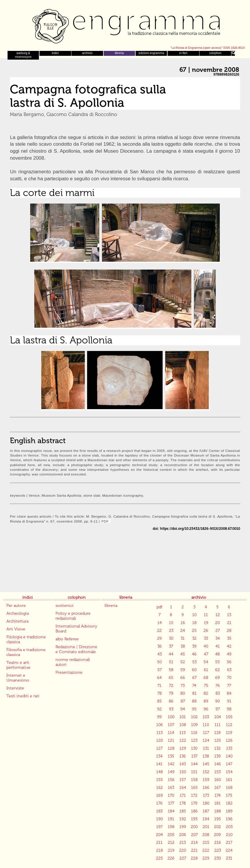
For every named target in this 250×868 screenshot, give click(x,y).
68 (206, 678)
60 (194, 670)
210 (229, 835)
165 (194, 788)
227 (183, 858)
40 (206, 646)
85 (159, 701)
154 (229, 772)
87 (183, 701)
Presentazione (69, 672)
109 (194, 725)
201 (206, 827)
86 (171, 701)
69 (217, 678)
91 (229, 701)
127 (159, 748)
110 (206, 725)
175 (229, 795)
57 (160, 670)
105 (229, 717)
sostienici (64, 606)
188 (218, 811)
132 (217, 748)
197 (159, 827)
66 (183, 678)
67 (194, 678)
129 (183, 748)
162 (160, 788)
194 (206, 819)
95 (194, 709)
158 (194, 780)
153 (217, 772)
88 (194, 701)
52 (183, 662)
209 (217, 835)
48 (217, 654)
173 (206, 795)
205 (171, 835)
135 (171, 756)
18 (194, 623)
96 (206, 709)
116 (194, 733)
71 (159, 686)
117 (206, 733)
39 (194, 646)
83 (218, 693)
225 (159, 858)
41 (218, 646)
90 (217, 701)
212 (171, 843)
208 (206, 835)
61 (206, 670)
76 (218, 686)
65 (171, 678)
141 (159, 764)
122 (183, 740)
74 (194, 686)
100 (171, 717)
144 (194, 764)
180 (206, 803)
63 (229, 670)
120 (160, 740)
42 (229, 646)
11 (206, 615)
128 (171, 748)
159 (206, 780)
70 (229, 678)
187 (206, 811)
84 (229, 693)
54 (206, 662)
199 (183, 827)
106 (160, 725)
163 (171, 788)
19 (206, 623)
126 (229, 740)
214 (194, 843)
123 (194, 740)
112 (229, 725)
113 (160, 733)
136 (183, 756)
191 (171, 819)
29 (159, 638)
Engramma (125, 25)
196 (229, 819)
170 (171, 795)
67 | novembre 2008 (209, 70)
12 (218, 615)
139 (217, 756)
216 (218, 843)
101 (183, 717)
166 (206, 788)
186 (194, 811)
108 (183, 725)
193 (194, 819)
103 (206, 717)
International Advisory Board (76, 629)
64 (159, 678)
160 (218, 780)
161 (229, 780)
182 (229, 803)
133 (229, 748)
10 (194, 615)
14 (160, 623)
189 (229, 811)
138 (206, 756)
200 (194, 827)
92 (159, 709)
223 (218, 850)
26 (206, 631)
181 (217, 803)
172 (194, 795)
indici (55, 53)
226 (171, 858)
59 (183, 670)
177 (171, 803)
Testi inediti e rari (23, 696)
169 (160, 795)
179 (194, 803)
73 (183, 686)
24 (183, 631)
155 (160, 780)
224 (229, 850)
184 (171, 811)
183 (159, 811)
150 (183, 772)
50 (159, 662)
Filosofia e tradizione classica (26, 652)
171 (183, 795)
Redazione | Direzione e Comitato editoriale (76, 649)
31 (183, 638)
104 (218, 717)
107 (171, 725)
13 (229, 615)
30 (171, 638)
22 (159, 631)
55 (217, 662)
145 (206, 764)
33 (206, 638)
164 (183, 788)
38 (183, 646)
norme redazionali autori (73, 662)
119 (229, 733)
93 (171, 709)
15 (171, 623)
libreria (119, 53)
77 (229, 686)
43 (160, 654)
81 (194, 693)
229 (206, 858)
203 (229, 827)
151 (194, 772)
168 (229, 788)
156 (171, 780)
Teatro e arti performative (18, 665)
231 (229, 858)
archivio (87, 53)
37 (171, 646)
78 (160, 693)
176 (159, 803)
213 (183, 843)
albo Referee (67, 639)
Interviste (15, 688)
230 (218, 858)
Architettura (17, 621)
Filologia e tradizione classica (26, 639)
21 (229, 623)
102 (194, 717)
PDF (106, 521)
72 (171, 686)
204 (159, 835)
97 (218, 709)
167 (217, 788)
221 (194, 850)
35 (229, 638)
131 (206, 748)
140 (229, 756)
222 (206, 850)
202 (217, 827)
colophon (215, 53)
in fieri (183, 53)
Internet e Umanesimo (18, 678)
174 (218, 795)
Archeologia (18, 613)
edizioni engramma (151, 53)
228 (194, 858)
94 (183, 709)
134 (159, 756)
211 (159, 843)
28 (229, 631)
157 (183, 780)
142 (171, 764)
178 (183, 803)
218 (160, 850)
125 (218, 740)
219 (171, 850)
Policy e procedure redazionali (73, 616)
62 (217, 670)
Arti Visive (16, 629)
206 (183, 835)
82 (206, 693)
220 (183, 850)
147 (229, 764)
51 (171, 662)
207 (194, 835)
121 (171, 740)
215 (206, 843)
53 (194, 662)
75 (206, 686)
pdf (159, 607)
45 (183, 654)
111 (218, 725)
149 (171, 772)
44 (171, 654)
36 (160, 646)
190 (160, 819)
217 (229, 843)
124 (206, 740)
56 (229, 662)
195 (218, 819)
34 (218, 638)
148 (160, 772)
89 (206, 701)
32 (194, 638)
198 (171, 827)
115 (183, 733)
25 (194, 631)
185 (183, 811)
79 (171, 693)
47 (206, 654)
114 (171, 733)
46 (194, 654)
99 (159, 717)
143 (183, 764)
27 (218, 631)
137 (194, 756)
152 (206, 772)
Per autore (16, 606)
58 (171, 670)
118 (217, 733)
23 (171, 631)
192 (183, 819)
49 (229, 654)
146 (218, 764)
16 (183, 623)
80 (183, 693)
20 (217, 623)
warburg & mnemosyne (23, 55)
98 (229, 709)
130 (194, 748)
